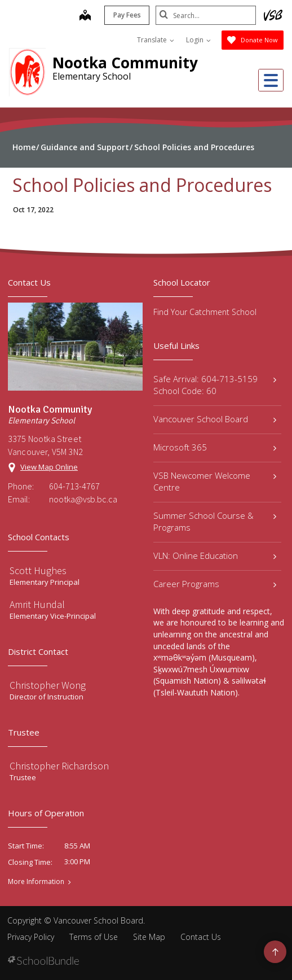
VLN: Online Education (215, 555)
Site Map (149, 937)
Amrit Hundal (37, 604)
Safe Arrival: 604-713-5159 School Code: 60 (215, 385)
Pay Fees (126, 15)
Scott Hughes (38, 570)
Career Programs (215, 584)
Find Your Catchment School (205, 312)
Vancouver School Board (215, 419)
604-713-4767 (74, 486)
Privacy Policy (31, 937)
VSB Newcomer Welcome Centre (215, 481)
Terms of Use (94, 937)
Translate (156, 40)
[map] (84, 16)
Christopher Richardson (59, 766)
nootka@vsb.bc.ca (83, 499)
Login (198, 40)
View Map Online (49, 467)
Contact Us (201, 937)
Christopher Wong (48, 685)
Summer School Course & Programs (215, 521)
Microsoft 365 (215, 447)
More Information (36, 882)
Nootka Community (125, 63)
